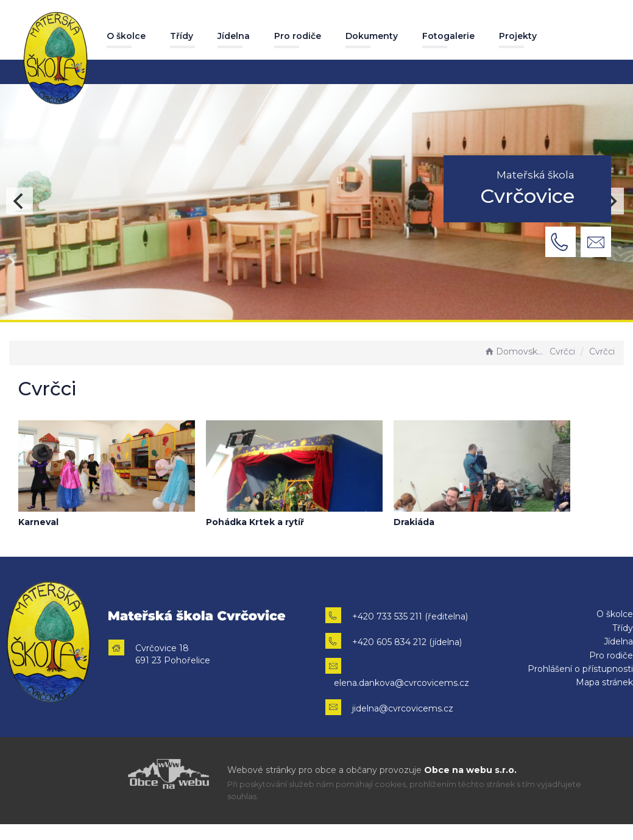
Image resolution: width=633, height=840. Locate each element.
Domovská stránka (515, 351)
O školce (126, 36)
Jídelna (234, 36)
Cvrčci (562, 351)
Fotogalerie (448, 36)
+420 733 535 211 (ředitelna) (410, 616)
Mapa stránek (604, 682)
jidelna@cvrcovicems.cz (403, 708)
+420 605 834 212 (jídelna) (407, 642)
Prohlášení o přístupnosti (580, 669)
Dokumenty (372, 36)
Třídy (182, 36)
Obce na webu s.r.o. (470, 770)
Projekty (518, 36)
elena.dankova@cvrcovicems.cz (401, 683)
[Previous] (19, 201)
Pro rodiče (298, 36)
